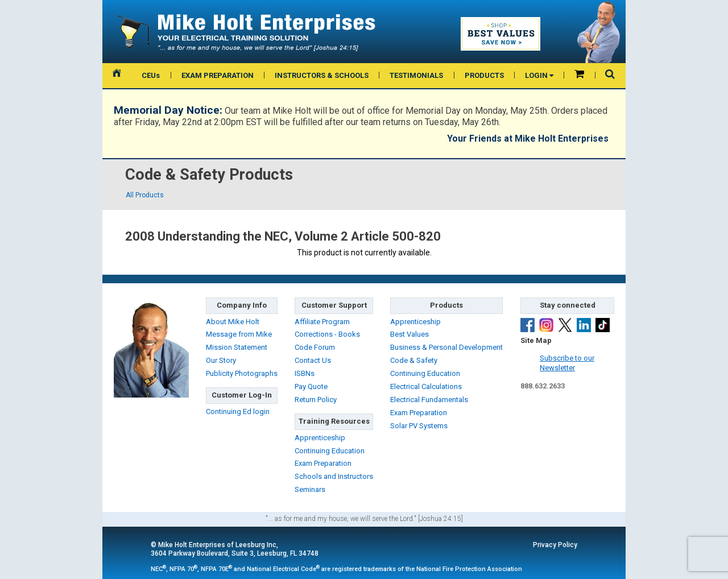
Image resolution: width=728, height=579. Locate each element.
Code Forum (315, 347)
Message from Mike (239, 334)
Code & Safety (414, 360)
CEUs (151, 75)
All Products (145, 195)
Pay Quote (311, 386)
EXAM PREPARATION (218, 75)
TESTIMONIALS (416, 75)
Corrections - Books (327, 334)
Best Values (409, 334)
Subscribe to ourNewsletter (567, 363)
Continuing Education (330, 451)
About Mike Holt (233, 322)
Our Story (221, 360)
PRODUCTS (484, 75)
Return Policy (316, 400)
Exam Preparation (323, 463)
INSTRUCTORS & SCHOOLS (322, 75)
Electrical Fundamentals (429, 400)
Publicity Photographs (242, 373)
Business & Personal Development (446, 347)
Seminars (310, 489)
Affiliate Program (322, 322)
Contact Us (313, 360)
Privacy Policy (555, 545)
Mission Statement (237, 347)
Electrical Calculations (426, 386)
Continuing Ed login (238, 411)
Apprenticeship (320, 438)
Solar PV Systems (419, 426)
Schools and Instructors (334, 476)
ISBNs (305, 373)
